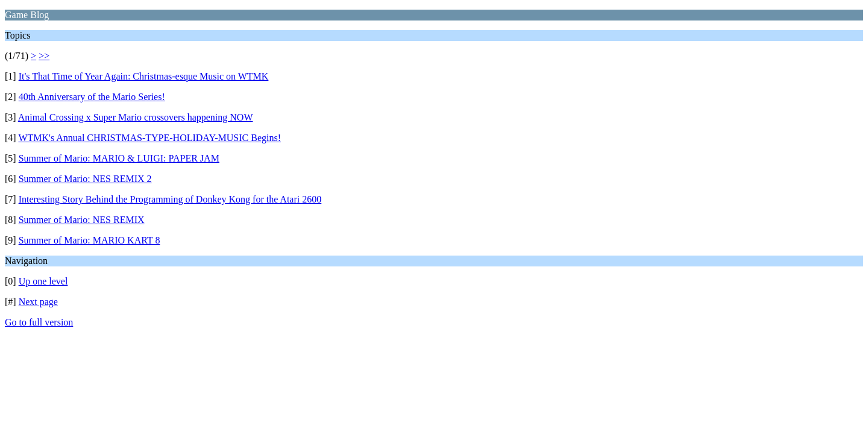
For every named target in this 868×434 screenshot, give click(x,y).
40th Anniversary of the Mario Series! (92, 97)
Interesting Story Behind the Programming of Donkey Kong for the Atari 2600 (170, 199)
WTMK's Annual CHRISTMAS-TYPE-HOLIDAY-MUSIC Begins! (149, 138)
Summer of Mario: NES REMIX (82, 220)
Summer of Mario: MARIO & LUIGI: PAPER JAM (119, 158)
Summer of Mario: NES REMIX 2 (85, 179)
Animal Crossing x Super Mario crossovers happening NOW (136, 117)
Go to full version (39, 322)
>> (44, 56)
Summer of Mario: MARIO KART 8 (90, 240)
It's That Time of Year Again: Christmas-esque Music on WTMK (144, 76)
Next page (38, 302)
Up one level (43, 281)
